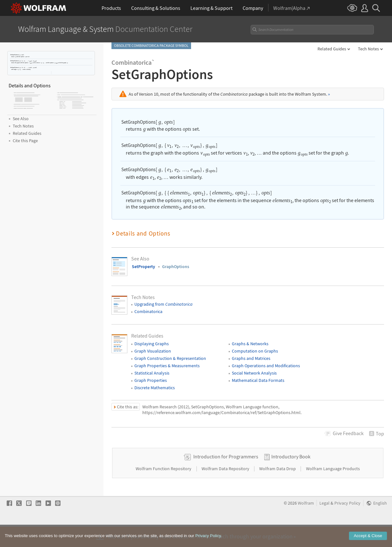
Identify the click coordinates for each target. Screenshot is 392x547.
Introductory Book (291, 477)
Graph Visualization (153, 351)
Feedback (348, 433)
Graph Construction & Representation (170, 358)
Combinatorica (148, 311)
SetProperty (143, 266)
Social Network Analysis (254, 373)
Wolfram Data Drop (278, 489)
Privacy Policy (347, 524)
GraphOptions (176, 266)
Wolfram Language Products (333, 489)
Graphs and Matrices (251, 358)
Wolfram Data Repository (226, 489)
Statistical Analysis (152, 373)
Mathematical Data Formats (258, 380)
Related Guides (332, 49)
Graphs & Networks (250, 344)
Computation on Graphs (255, 351)
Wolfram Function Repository (164, 489)
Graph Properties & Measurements (167, 366)
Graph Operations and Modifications (266, 366)
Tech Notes (368, 49)
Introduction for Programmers (226, 477)
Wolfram (306, 524)
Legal (324, 524)
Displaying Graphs (152, 344)
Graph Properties (151, 380)
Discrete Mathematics (155, 388)
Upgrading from (164, 304)
